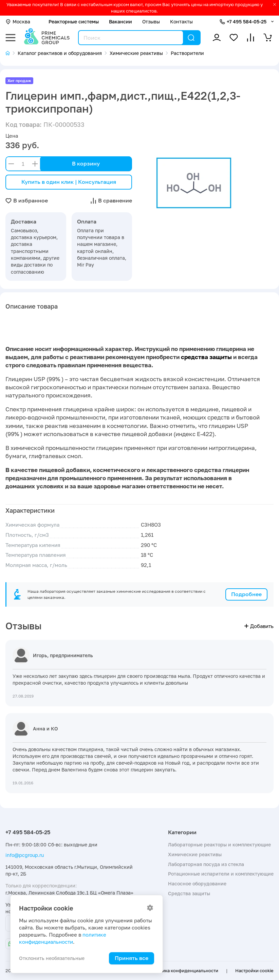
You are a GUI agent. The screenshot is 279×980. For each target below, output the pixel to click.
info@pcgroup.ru (25, 855)
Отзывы (151, 22)
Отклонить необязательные (52, 958)
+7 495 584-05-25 (247, 22)
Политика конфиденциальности (183, 971)
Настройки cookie (254, 971)
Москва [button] (18, 22)
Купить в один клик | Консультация (69, 182)
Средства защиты (189, 893)
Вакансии (120, 22)
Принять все (132, 958)
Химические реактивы (195, 854)
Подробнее (246, 594)
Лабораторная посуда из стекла (206, 864)
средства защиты (206, 357)
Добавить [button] (259, 626)
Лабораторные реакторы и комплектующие (219, 845)
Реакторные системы (74, 22)
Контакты (181, 22)
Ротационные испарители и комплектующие (221, 874)
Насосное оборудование (197, 884)
